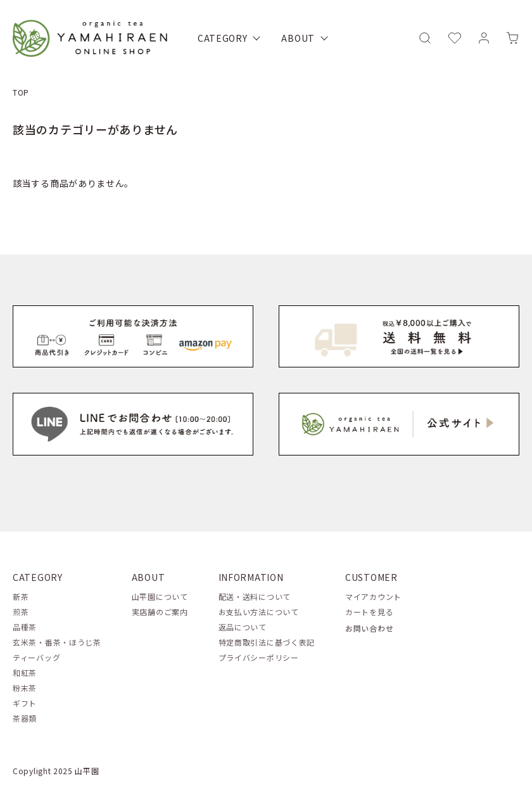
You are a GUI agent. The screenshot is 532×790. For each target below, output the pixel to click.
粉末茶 (25, 688)
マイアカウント (373, 596)
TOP (21, 92)
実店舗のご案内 (160, 612)
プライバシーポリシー (259, 657)
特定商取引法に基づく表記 (267, 642)
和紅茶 (25, 672)
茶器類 (25, 718)
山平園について (160, 596)
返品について (243, 627)
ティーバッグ (36, 657)
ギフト (25, 703)
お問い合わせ (369, 628)
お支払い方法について (259, 612)
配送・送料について (255, 596)
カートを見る (369, 612)
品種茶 (25, 627)
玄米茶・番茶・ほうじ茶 (57, 642)
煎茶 (21, 612)
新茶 (21, 596)
